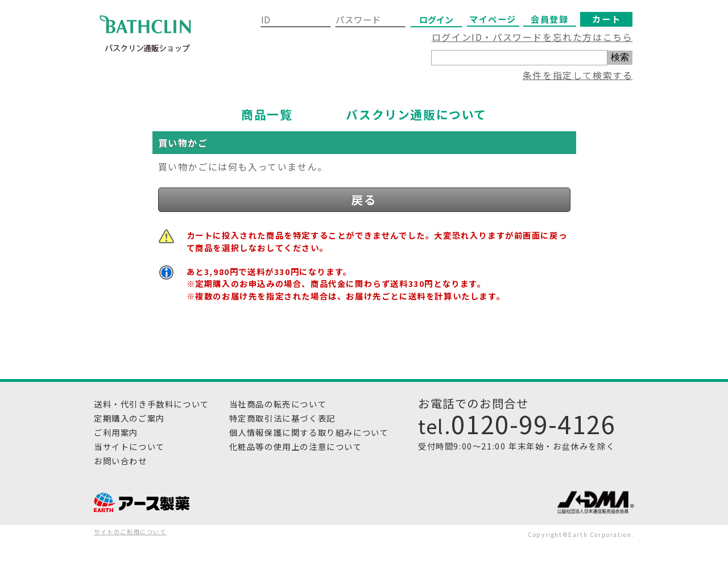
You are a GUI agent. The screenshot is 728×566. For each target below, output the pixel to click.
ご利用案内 (116, 432)
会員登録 (549, 19)
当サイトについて (129, 446)
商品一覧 (267, 114)
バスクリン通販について (416, 114)
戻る (364, 199)
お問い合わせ (121, 461)
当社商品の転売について (278, 404)
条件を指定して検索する (578, 75)
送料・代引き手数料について (152, 404)
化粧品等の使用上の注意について (296, 446)
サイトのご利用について (130, 532)
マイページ (493, 19)
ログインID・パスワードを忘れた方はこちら (532, 37)
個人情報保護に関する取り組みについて (309, 432)
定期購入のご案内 (129, 418)
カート (606, 19)
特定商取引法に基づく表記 (282, 418)
